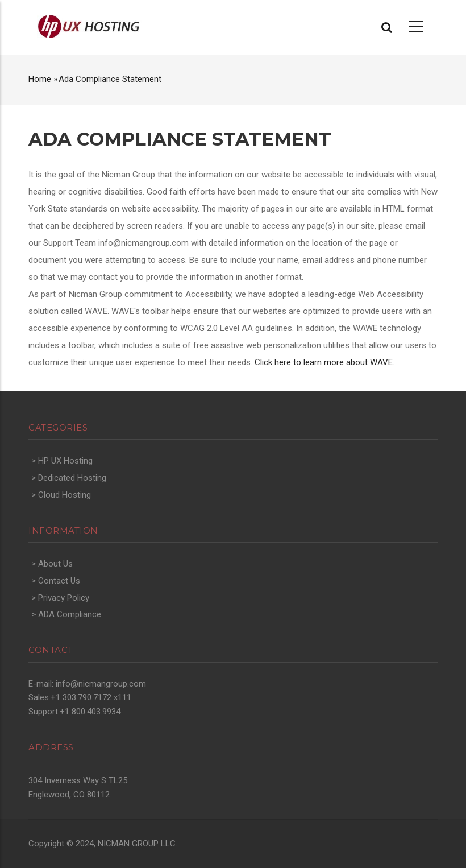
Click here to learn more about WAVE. (324, 362)
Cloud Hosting (65, 495)
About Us (55, 564)
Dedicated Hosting (72, 478)
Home (40, 79)
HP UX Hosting (65, 461)
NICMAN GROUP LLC (137, 844)
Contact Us (59, 581)
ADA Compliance (70, 614)
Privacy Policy (64, 598)
